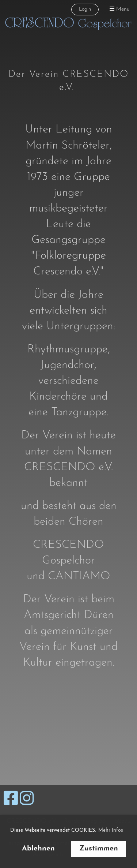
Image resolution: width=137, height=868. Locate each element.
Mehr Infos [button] (111, 830)
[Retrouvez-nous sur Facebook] (11, 800)
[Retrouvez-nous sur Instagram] (27, 800)
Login (85, 9)
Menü (120, 9)
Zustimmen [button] (99, 849)
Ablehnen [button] (38, 849)
